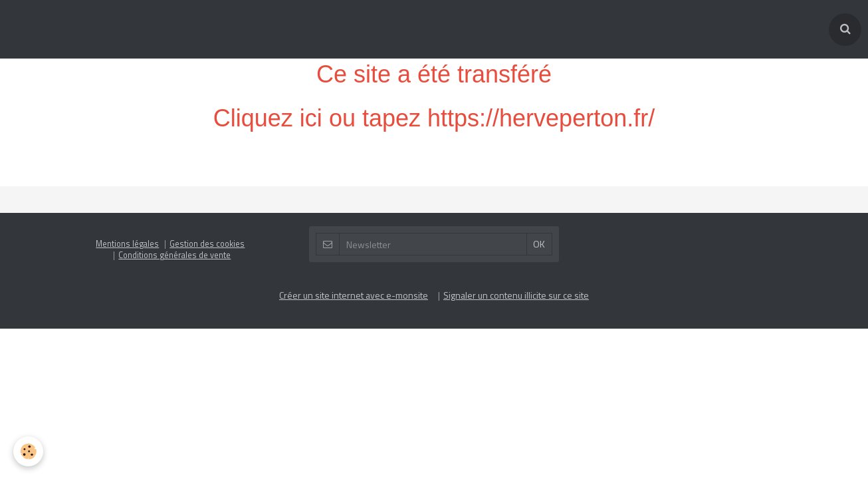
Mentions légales (127, 185)
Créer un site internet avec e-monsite (354, 237)
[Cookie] (28, 451)
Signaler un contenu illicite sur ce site (516, 237)
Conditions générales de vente (174, 197)
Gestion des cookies (207, 185)
